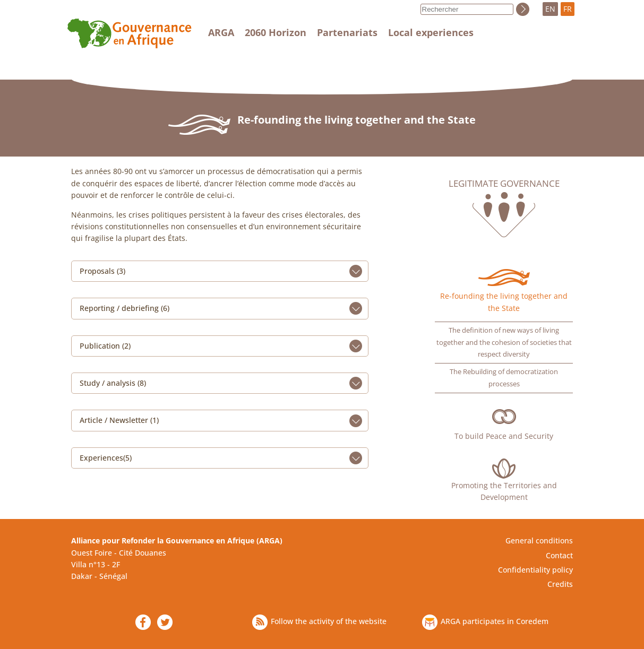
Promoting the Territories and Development (504, 491)
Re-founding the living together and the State (504, 302)
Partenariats (347, 32)
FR (568, 9)
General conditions (539, 540)
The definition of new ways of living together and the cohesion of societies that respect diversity (504, 342)
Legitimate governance (504, 184)
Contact (559, 555)
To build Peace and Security (504, 436)
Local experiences (431, 32)
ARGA (221, 32)
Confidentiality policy (535, 570)
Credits (560, 584)
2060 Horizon (276, 32)
